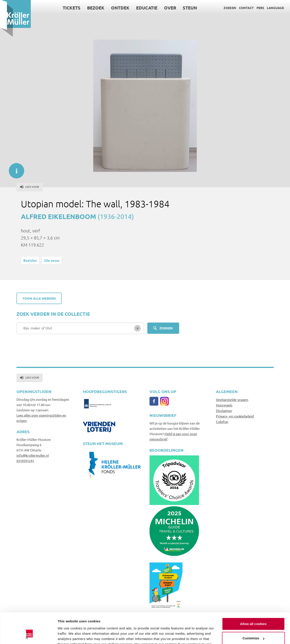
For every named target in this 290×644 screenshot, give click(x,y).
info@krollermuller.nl (33, 455)
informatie (14, 169)
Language (275, 8)
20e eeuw (52, 260)
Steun (190, 8)
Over (170, 8)
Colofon (222, 421)
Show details (68, 635)
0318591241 (25, 461)
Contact (246, 8)
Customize (254, 612)
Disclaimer (224, 410)
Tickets (72, 8)
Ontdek (120, 8)
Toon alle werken (39, 298)
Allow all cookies (253, 598)
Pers (260, 8)
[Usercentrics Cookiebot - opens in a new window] (28, 635)
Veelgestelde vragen (232, 399)
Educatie (147, 8)
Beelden (30, 260)
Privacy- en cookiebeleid (235, 416)
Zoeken (230, 8)
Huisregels (224, 405)
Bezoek (96, 8)
